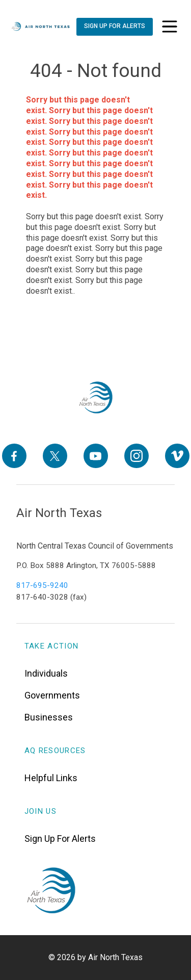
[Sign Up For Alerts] (114, 27)
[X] (55, 456)
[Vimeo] (177, 456)
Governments (52, 695)
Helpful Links (51, 778)
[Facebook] (14, 456)
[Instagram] (137, 456)
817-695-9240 (42, 585)
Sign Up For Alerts (60, 839)
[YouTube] (96, 456)
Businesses (49, 717)
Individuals (46, 673)
